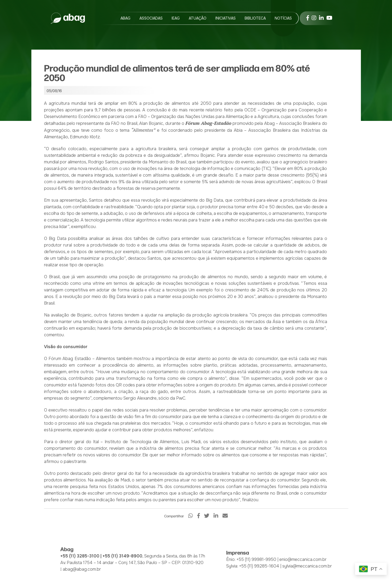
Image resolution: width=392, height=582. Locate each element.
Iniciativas (226, 18)
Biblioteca (255, 18)
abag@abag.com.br (82, 569)
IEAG (176, 18)
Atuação (198, 18)
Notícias (283, 18)
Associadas (151, 18)
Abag (125, 18)
